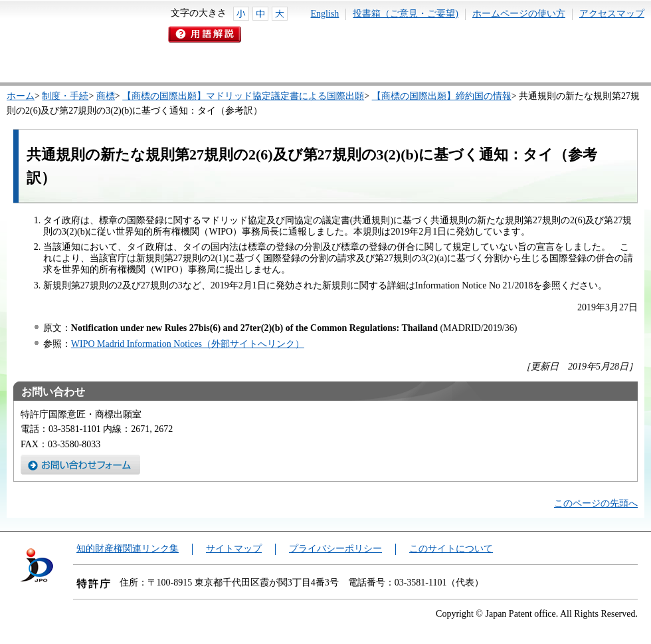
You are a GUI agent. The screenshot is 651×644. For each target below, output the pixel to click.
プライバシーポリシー (335, 549)
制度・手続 (65, 96)
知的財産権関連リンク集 (128, 549)
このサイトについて (451, 549)
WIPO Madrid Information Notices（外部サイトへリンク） (188, 344)
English (325, 14)
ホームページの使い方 (519, 14)
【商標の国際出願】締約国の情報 (442, 96)
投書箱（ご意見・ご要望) (406, 14)
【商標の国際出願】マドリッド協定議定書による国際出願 (243, 96)
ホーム (21, 96)
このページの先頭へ (596, 503)
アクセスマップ (612, 14)
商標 (106, 96)
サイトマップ (234, 549)
